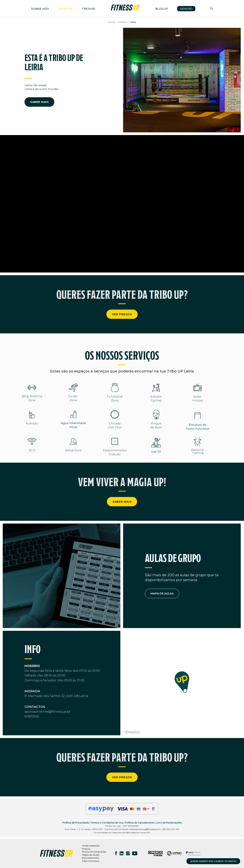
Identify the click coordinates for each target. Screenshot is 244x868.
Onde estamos (91, 846)
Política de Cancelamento (140, 823)
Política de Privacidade (76, 823)
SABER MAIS (39, 102)
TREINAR (88, 9)
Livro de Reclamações (169, 823)
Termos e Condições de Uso (107, 823)
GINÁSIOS (65, 9)
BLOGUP (162, 9)
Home (112, 22)
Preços (86, 849)
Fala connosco (91, 861)
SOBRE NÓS (40, 9)
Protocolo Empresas (94, 852)
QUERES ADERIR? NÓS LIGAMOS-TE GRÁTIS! (213, 861)
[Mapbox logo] (132, 732)
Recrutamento (91, 858)
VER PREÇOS (122, 314)
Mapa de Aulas (91, 855)
